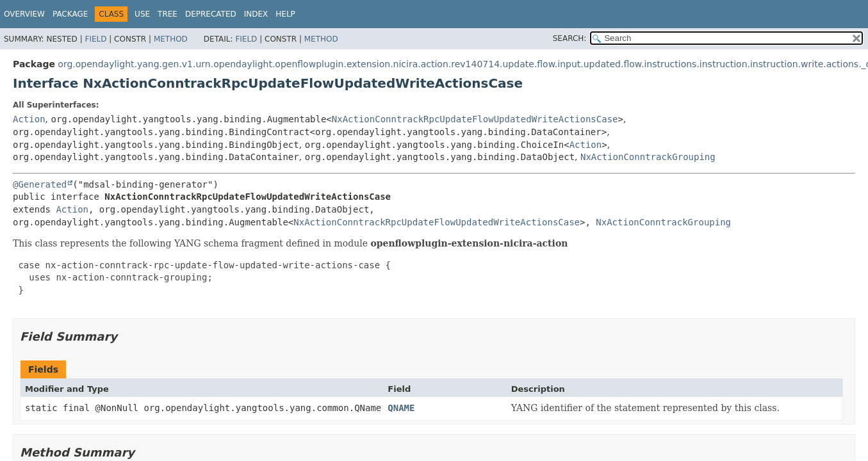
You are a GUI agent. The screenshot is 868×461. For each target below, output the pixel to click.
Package (70, 14)
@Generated (40, 184)
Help (285, 14)
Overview (24, 14)
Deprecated (211, 14)
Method (171, 39)
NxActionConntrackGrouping (648, 157)
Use (142, 14)
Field (95, 39)
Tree (168, 14)
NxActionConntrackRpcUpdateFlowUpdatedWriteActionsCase (475, 119)
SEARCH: (570, 38)
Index (256, 14)
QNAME (401, 408)
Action (29, 119)
